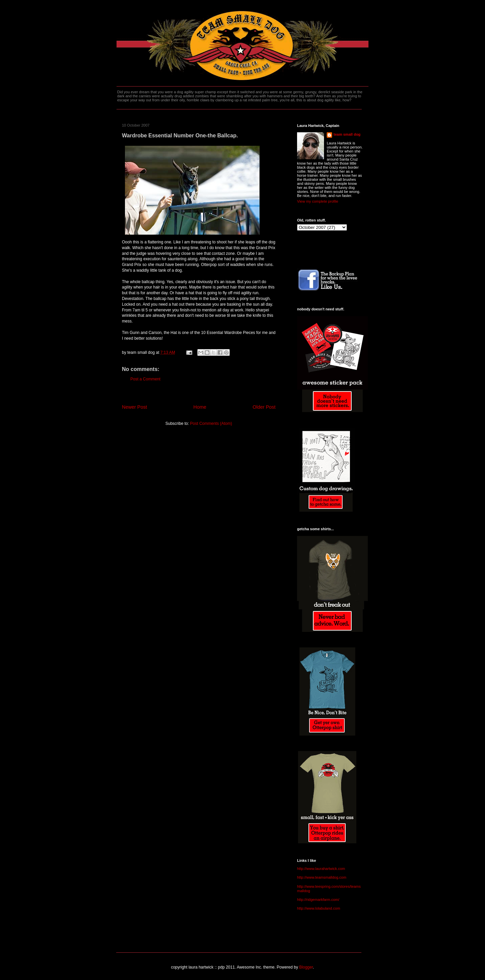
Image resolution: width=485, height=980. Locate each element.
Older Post (264, 407)
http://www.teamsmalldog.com (322, 877)
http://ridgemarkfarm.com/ (318, 900)
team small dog (347, 134)
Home (200, 407)
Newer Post (134, 407)
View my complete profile (318, 201)
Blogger (306, 967)
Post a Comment (145, 379)
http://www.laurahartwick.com (321, 869)
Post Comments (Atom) (211, 424)
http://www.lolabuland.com (319, 908)
